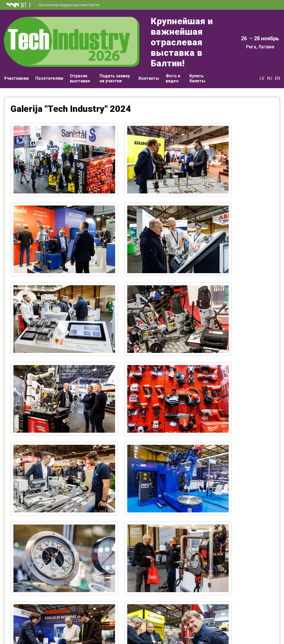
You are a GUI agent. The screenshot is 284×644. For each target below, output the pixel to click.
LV (262, 68)
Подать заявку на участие (115, 68)
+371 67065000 (48, 602)
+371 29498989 (236, 611)
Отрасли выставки (80, 68)
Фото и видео (173, 68)
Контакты (149, 68)
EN (277, 68)
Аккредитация (48, 621)
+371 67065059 (236, 606)
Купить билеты (197, 68)
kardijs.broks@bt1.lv (236, 616)
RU (270, 68)
